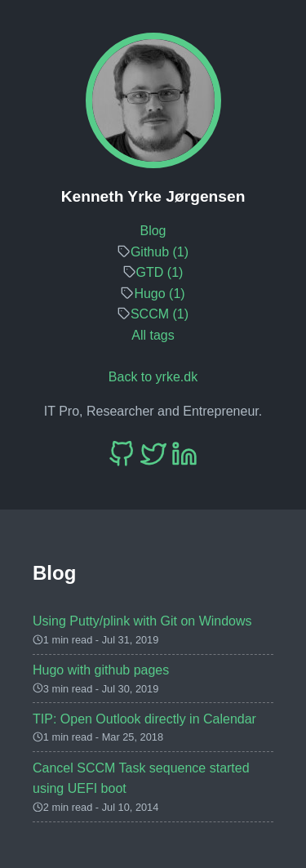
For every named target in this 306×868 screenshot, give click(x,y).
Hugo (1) (159, 294)
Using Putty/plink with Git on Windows (142, 621)
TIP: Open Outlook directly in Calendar (144, 719)
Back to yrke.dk (153, 377)
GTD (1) (160, 272)
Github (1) (160, 252)
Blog (153, 231)
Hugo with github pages (101, 670)
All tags (153, 335)
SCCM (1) (160, 314)
